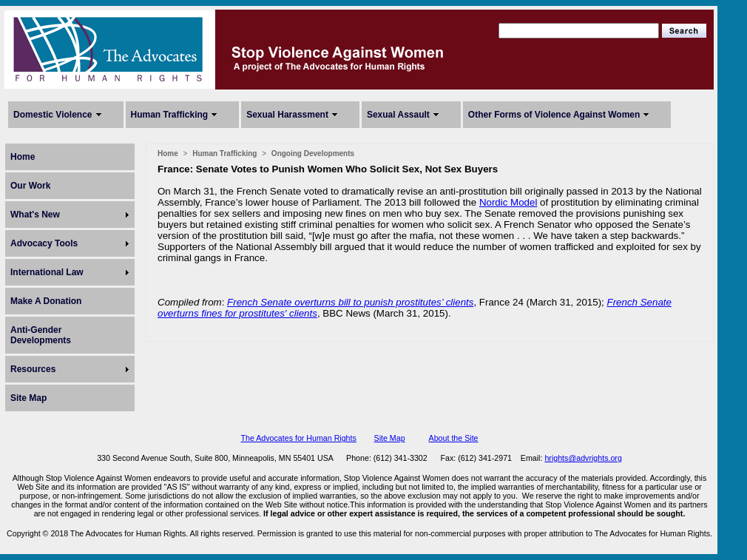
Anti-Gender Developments (41, 335)
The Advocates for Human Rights (298, 438)
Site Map (28, 398)
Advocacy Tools (44, 243)
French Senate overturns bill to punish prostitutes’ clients (350, 302)
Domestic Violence (53, 115)
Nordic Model (508, 202)
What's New (35, 215)
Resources (33, 369)
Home (23, 157)
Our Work (30, 186)
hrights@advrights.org (583, 458)
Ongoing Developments (313, 154)
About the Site (454, 438)
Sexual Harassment (287, 115)
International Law (47, 272)
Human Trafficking (170, 115)
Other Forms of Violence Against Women (554, 115)
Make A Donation (46, 301)
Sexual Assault (398, 115)
